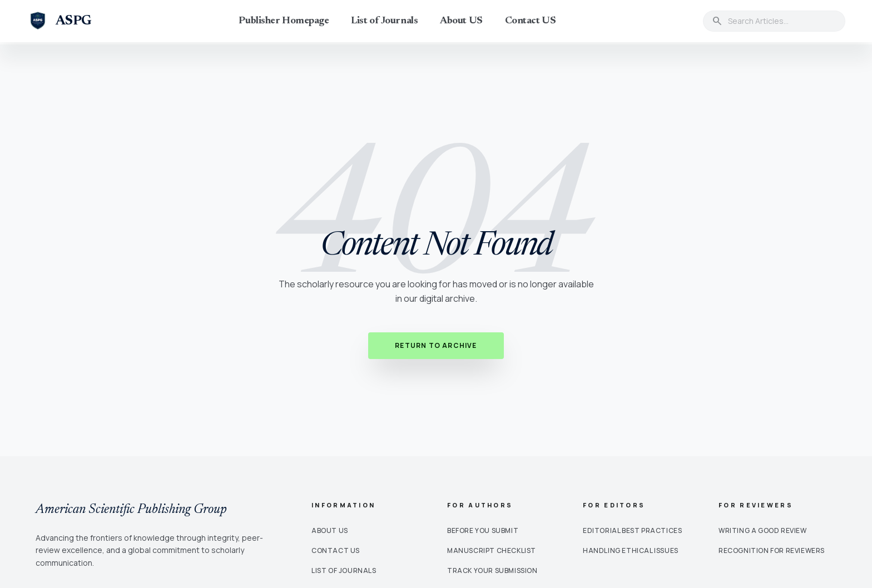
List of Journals (384, 21)
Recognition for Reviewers (772, 550)
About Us (330, 530)
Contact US (531, 21)
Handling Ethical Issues (631, 550)
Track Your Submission (492, 570)
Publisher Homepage (284, 21)
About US (461, 21)
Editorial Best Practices (632, 530)
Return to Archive (436, 345)
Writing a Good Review (763, 530)
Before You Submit (483, 530)
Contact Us (336, 550)
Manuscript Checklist (492, 550)
